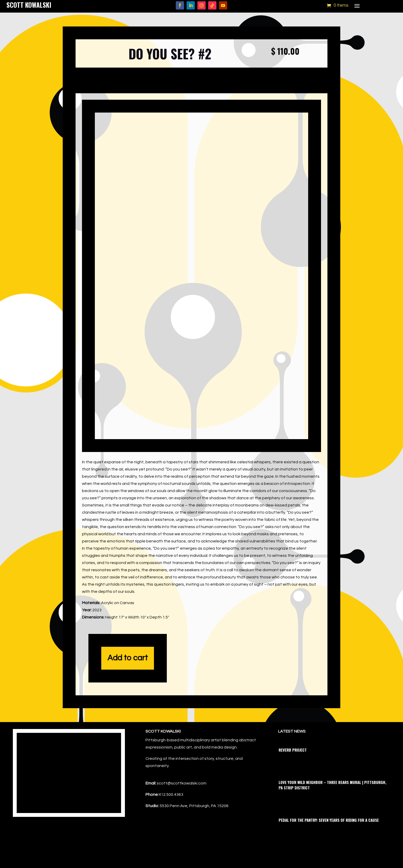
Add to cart (128, 670)
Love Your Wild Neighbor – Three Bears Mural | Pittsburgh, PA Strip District (332, 797)
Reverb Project (293, 762)
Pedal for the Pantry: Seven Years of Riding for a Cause (329, 832)
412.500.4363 (171, 806)
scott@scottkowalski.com (182, 795)
